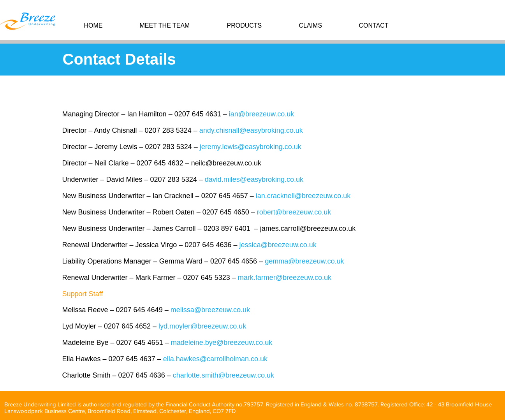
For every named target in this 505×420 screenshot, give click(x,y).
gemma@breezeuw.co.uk (304, 261)
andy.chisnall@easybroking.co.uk (251, 130)
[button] (257, 26)
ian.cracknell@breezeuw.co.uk (303, 196)
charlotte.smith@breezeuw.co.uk (223, 375)
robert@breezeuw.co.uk (294, 212)
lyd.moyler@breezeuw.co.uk (202, 326)
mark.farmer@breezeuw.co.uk (285, 278)
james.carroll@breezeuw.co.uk (308, 228)
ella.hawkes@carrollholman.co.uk (215, 359)
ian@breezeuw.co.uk (261, 114)
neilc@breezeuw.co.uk (226, 163)
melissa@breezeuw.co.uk (210, 310)
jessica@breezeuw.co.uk (278, 245)
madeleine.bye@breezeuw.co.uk (222, 343)
